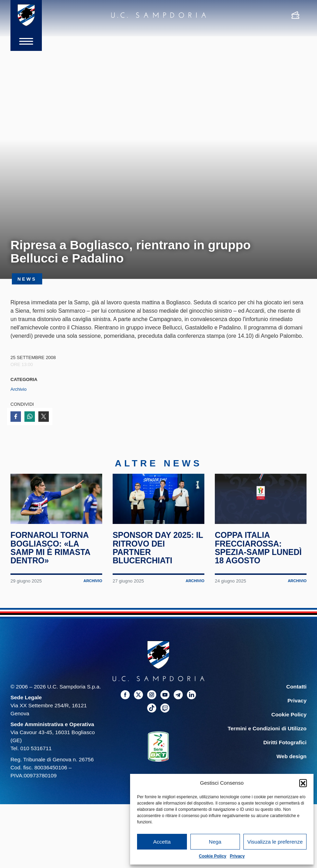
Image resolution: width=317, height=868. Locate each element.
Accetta (162, 842)
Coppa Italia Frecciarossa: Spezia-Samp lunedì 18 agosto (258, 550)
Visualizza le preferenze (275, 842)
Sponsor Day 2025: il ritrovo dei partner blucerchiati (158, 550)
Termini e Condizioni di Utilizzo (267, 730)
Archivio (18, 389)
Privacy (237, 856)
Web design (292, 758)
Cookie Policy (213, 856)
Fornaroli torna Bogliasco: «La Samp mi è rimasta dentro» (50, 550)
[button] (303, 783)
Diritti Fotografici (285, 744)
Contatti (296, 688)
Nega (215, 842)
